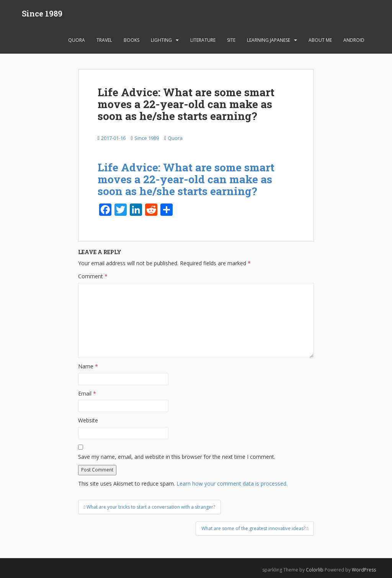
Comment (93, 276)
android (354, 40)
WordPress (364, 570)
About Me (320, 40)
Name (88, 366)
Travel (104, 40)
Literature (203, 40)
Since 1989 (42, 13)
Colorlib (315, 570)
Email (87, 393)
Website (88, 420)
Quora (77, 40)
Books (131, 40)
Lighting (161, 40)
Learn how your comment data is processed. (232, 484)
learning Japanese (269, 40)
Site (231, 40)
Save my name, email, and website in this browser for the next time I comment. (177, 457)
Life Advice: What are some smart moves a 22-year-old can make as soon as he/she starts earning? (186, 179)
